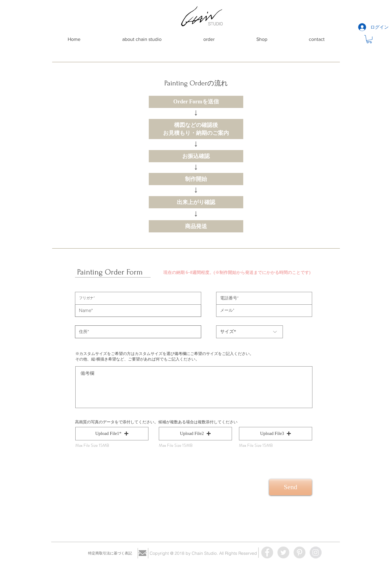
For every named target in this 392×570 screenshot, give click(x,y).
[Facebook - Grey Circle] (267, 552)
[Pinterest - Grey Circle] (299, 552)
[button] (369, 39)
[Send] (290, 487)
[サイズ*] (249, 332)
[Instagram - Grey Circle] (316, 552)
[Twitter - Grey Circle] (283, 552)
